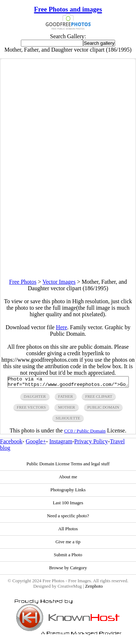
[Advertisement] (68, 211)
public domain (103, 409)
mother (66, 409)
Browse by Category (68, 570)
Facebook (11, 443)
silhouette (68, 420)
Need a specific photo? (68, 518)
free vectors (31, 409)
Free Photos (23, 282)
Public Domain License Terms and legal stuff (68, 466)
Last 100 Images (68, 505)
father (66, 399)
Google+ (36, 443)
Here (61, 327)
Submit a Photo (68, 557)
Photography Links (68, 492)
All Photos (68, 531)
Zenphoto (94, 588)
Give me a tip (68, 544)
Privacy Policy (91, 443)
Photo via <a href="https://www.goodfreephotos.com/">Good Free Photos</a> (68, 383)
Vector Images (59, 282)
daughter (35, 399)
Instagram (61, 443)
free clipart (99, 399)
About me (68, 479)
